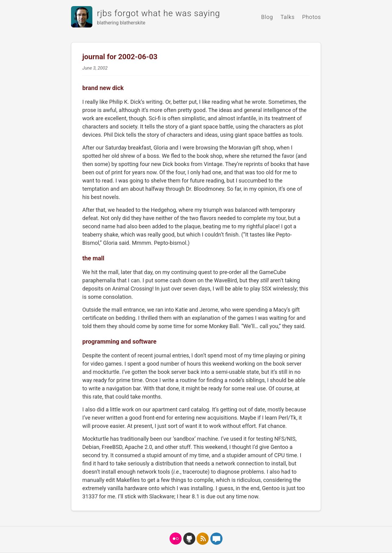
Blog (267, 17)
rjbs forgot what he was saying (159, 13)
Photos (312, 17)
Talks (287, 17)
